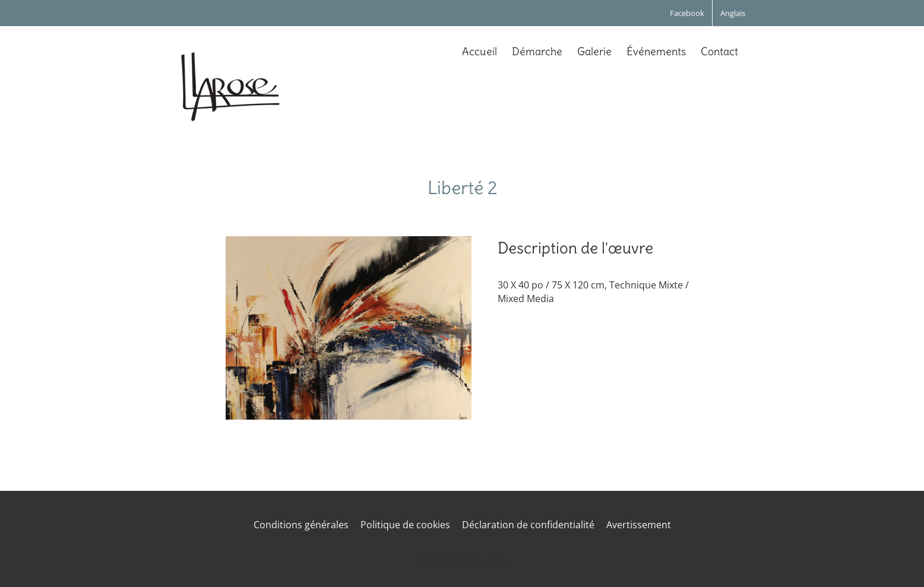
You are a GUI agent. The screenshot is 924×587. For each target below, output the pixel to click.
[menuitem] (733, 13)
